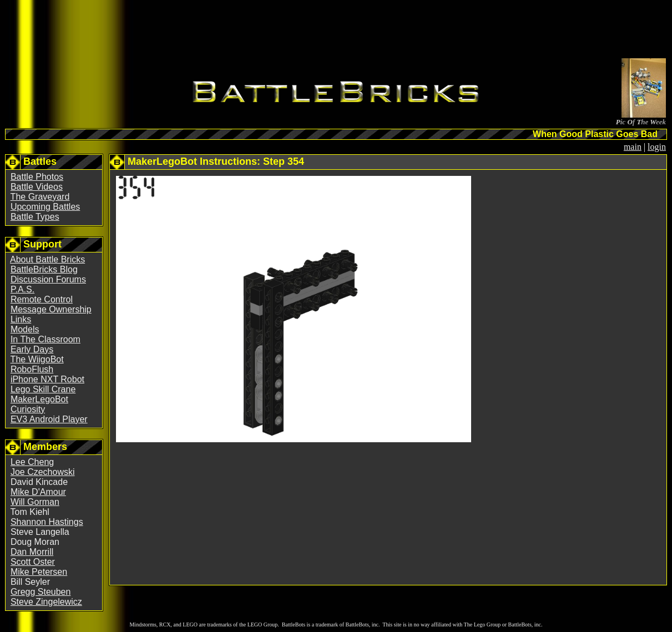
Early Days (32, 349)
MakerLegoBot (39, 399)
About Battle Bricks (47, 259)
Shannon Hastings (47, 522)
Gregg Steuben (41, 592)
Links (21, 319)
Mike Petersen (39, 572)
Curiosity (28, 409)
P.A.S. (22, 289)
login (657, 147)
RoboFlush (32, 369)
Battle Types (35, 217)
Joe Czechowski (43, 472)
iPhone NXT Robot (47, 379)
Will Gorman (35, 502)
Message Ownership (51, 309)
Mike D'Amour (38, 492)
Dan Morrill (32, 552)
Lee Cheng (32, 462)
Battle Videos (37, 187)
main (633, 147)
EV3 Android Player (49, 419)
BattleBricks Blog (44, 269)
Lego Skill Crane (43, 389)
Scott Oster (33, 562)
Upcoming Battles (45, 207)
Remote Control (42, 299)
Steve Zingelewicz (46, 602)
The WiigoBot (37, 359)
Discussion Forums (48, 279)
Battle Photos (37, 177)
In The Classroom (46, 339)
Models (25, 329)
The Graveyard (40, 197)
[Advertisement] (336, 31)
